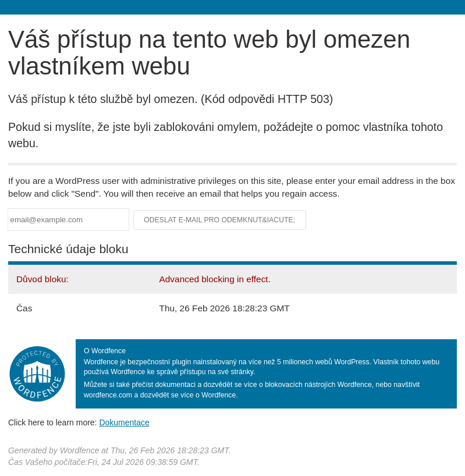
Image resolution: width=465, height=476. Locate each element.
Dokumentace (124, 422)
